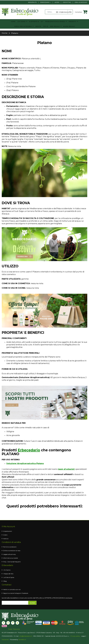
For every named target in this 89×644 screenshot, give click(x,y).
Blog (5, 581)
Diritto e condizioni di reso (12, 550)
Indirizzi (6, 538)
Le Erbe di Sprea (9, 577)
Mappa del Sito (8, 573)
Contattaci (67, 2)
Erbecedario (45, 2)
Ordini (5, 535)
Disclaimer (5, 639)
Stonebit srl (22, 639)
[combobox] (59, 12)
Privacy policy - (76, 636)
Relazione (16, 629)
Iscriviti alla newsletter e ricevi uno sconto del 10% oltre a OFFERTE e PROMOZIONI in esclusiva (37, 598)
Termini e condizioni (10, 547)
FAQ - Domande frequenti (12, 561)
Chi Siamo (7, 570)
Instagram (18, 593)
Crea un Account (81, 2)
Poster (10, 629)
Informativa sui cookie (10, 558)
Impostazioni (8, 531)
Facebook (25, 593)
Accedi (57, 2)
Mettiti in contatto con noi (12, 589)
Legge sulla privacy (10, 554)
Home (5, 33)
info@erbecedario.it (26, 636)
